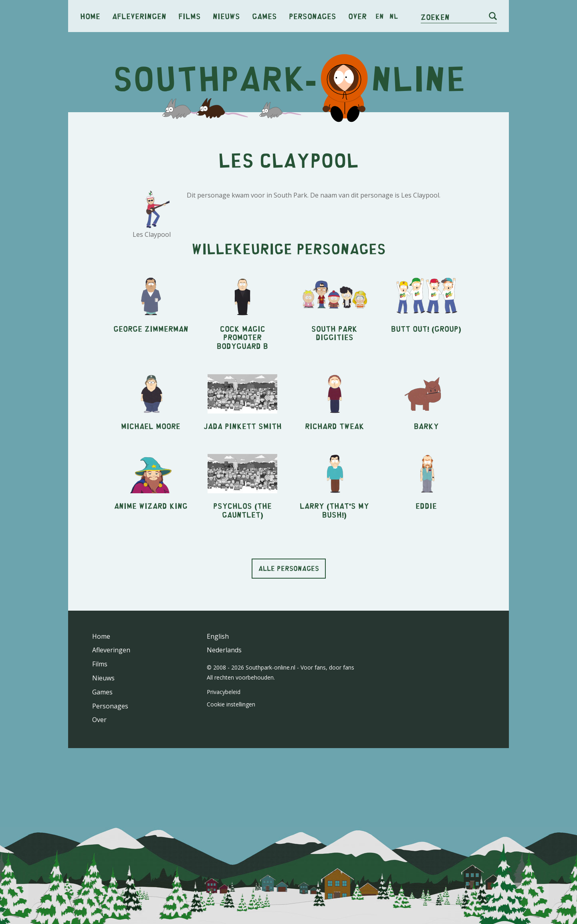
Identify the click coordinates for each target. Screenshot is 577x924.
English (218, 636)
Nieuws (226, 16)
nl (394, 16)
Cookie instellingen (231, 704)
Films (190, 16)
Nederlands (224, 650)
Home (90, 16)
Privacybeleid (224, 692)
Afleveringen (139, 16)
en (380, 16)
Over (357, 16)
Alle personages (289, 568)
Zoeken (435, 17)
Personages (313, 16)
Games (264, 16)
